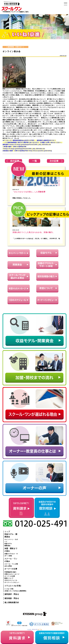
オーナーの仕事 (10, 576)
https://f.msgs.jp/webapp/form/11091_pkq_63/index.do (31, 145)
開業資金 (7, 546)
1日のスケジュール (11, 580)
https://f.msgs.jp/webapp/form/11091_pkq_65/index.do (24, 149)
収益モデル (8, 544)
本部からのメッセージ (12, 574)
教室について (9, 578)
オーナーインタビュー (12, 582)
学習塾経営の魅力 (10, 572)
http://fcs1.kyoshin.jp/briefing (41, 151)
